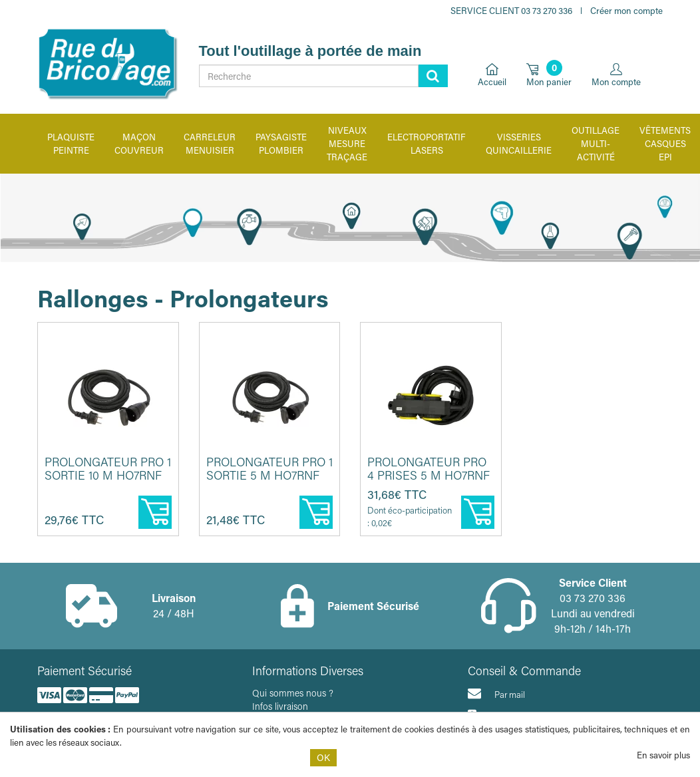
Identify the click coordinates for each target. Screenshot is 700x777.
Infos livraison (280, 706)
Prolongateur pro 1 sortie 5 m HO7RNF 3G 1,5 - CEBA (269, 475)
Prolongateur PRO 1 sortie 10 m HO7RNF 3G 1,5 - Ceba (108, 475)
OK (323, 757)
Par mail (496, 693)
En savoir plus (663, 755)
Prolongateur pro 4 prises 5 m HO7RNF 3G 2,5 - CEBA (429, 475)
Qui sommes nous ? (293, 693)
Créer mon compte (626, 10)
